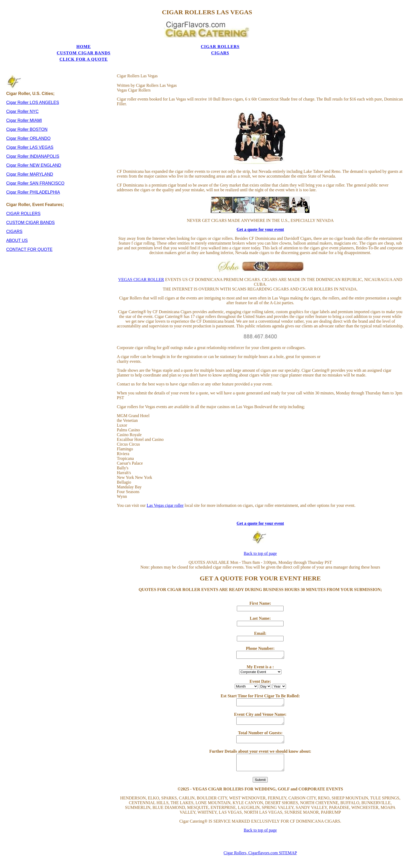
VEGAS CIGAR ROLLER (141, 265)
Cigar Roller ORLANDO (29, 124)
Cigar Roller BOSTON (27, 115)
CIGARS (236, 45)
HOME (47, 45)
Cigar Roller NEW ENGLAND (34, 151)
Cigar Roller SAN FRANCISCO (35, 169)
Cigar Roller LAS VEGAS (30, 133)
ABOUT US (17, 226)
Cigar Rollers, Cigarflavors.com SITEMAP (260, 839)
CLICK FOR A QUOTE (299, 45)
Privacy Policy (260, 861)
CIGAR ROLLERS (110, 45)
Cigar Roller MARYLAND (30, 160)
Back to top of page (260, 539)
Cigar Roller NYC (23, 97)
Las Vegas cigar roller (165, 491)
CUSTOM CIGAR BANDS (173, 45)
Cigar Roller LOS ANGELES (33, 88)
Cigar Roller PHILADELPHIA (33, 178)
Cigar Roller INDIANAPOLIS (33, 142)
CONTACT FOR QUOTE (29, 235)
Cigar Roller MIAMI (24, 106)
